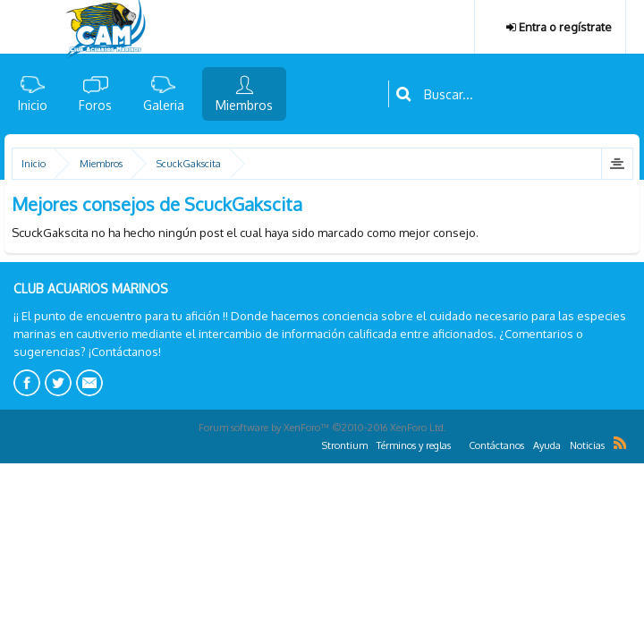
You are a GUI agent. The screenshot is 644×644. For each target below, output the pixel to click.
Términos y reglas (414, 445)
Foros (95, 105)
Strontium (345, 445)
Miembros (244, 105)
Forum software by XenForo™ (322, 428)
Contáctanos (496, 445)
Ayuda (547, 445)
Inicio (33, 105)
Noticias (587, 445)
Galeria (164, 105)
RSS (620, 443)
